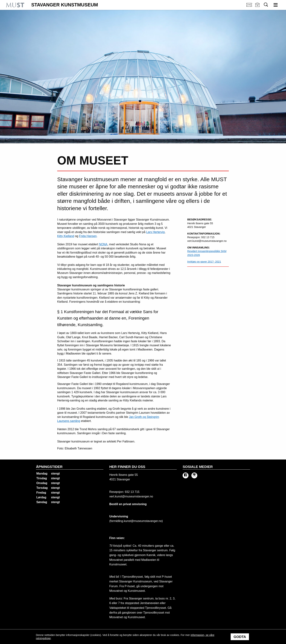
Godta (240, 637)
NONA (103, 244)
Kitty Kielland (66, 236)
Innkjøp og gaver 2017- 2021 (204, 262)
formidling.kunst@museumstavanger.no (136, 521)
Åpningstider (49, 467)
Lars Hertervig (155, 232)
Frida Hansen (88, 236)
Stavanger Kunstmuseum (65, 5)
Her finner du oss (127, 467)
